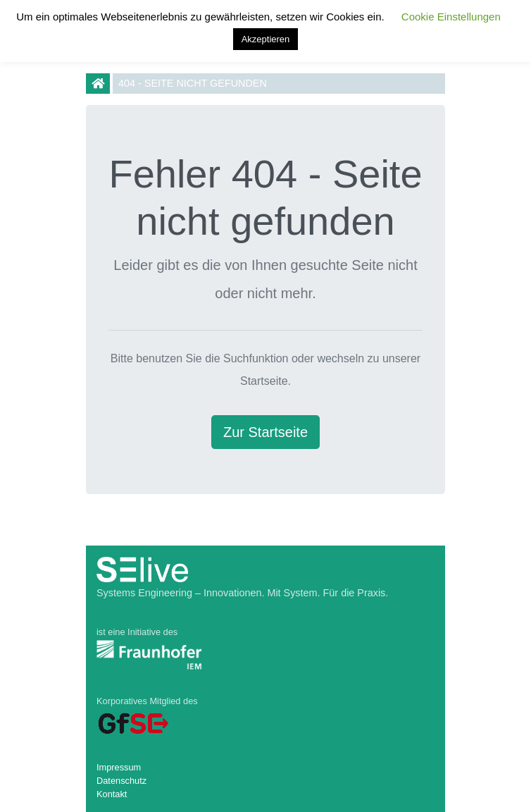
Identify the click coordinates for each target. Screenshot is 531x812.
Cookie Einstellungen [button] (451, 17)
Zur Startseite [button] (265, 432)
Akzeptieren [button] (266, 39)
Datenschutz (121, 781)
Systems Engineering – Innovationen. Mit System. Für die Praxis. (242, 593)
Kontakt (112, 794)
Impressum (119, 767)
